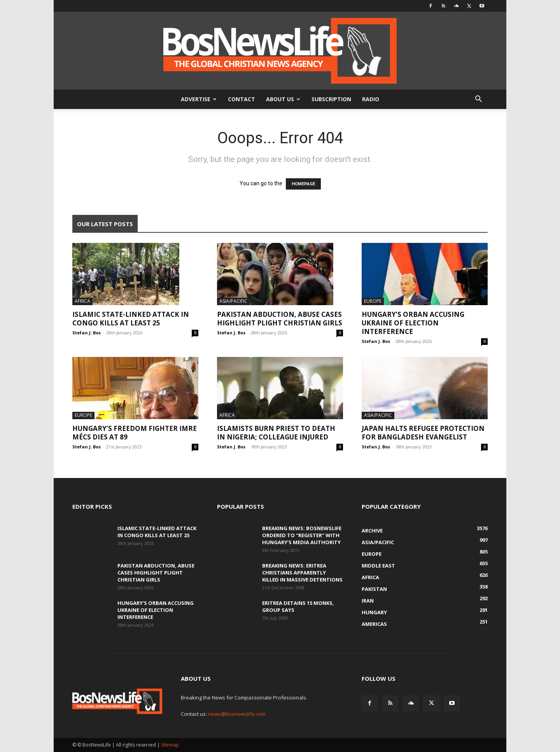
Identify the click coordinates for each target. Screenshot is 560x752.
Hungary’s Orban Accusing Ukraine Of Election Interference (413, 323)
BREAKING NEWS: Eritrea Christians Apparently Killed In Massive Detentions (302, 573)
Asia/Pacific (233, 301)
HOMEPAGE (303, 184)
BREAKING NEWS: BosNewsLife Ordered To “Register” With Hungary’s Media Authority (302, 535)
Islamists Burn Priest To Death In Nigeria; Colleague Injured (276, 433)
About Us (283, 99)
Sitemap (170, 745)
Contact (241, 99)
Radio (371, 99)
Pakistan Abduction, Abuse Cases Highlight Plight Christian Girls (280, 319)
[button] (478, 100)
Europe (373, 301)
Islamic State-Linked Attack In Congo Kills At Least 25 (131, 319)
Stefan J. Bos (87, 333)
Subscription (331, 99)
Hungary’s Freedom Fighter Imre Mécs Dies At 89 (135, 433)
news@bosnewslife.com (237, 714)
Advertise (199, 99)
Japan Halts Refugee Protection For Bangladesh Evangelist (423, 433)
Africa (82, 301)
